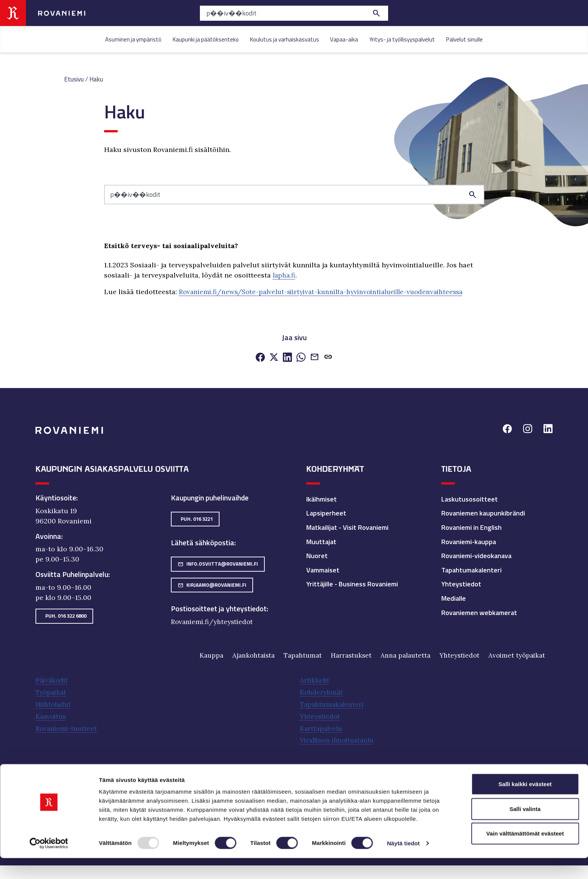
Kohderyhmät (322, 692)
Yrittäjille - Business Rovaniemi (352, 584)
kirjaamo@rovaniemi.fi (212, 584)
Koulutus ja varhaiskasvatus (285, 39)
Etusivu (75, 79)
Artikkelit (315, 680)
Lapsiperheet (326, 513)
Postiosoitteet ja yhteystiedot (219, 608)
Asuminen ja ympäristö (133, 39)
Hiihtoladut (55, 703)
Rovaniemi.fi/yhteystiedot (213, 621)
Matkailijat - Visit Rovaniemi (347, 527)
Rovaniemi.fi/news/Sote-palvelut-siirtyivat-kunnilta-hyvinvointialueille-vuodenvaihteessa (328, 291)
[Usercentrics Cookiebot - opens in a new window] (49, 864)
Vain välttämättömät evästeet (525, 854)
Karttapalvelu (322, 727)
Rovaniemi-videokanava (476, 555)
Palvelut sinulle (464, 39)
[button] (328, 357)
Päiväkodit (53, 680)
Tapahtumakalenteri (471, 569)
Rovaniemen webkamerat (479, 612)
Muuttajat (321, 541)
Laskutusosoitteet (470, 498)
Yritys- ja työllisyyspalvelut (402, 39)
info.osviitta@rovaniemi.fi (218, 563)
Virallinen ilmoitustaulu (340, 739)
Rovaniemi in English (471, 527)
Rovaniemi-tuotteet (67, 727)
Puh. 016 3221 (197, 518)
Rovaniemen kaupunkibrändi (483, 513)
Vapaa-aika (344, 39)
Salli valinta (525, 830)
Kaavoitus (52, 715)
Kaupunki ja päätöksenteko (206, 39)
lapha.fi (285, 275)
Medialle (454, 598)
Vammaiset (323, 569)
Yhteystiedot (461, 584)
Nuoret (317, 555)
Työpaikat (52, 692)
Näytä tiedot (403, 864)
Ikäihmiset (322, 498)
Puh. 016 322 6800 (66, 615)
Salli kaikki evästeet (525, 805)
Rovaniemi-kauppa (469, 541)
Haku (98, 79)
